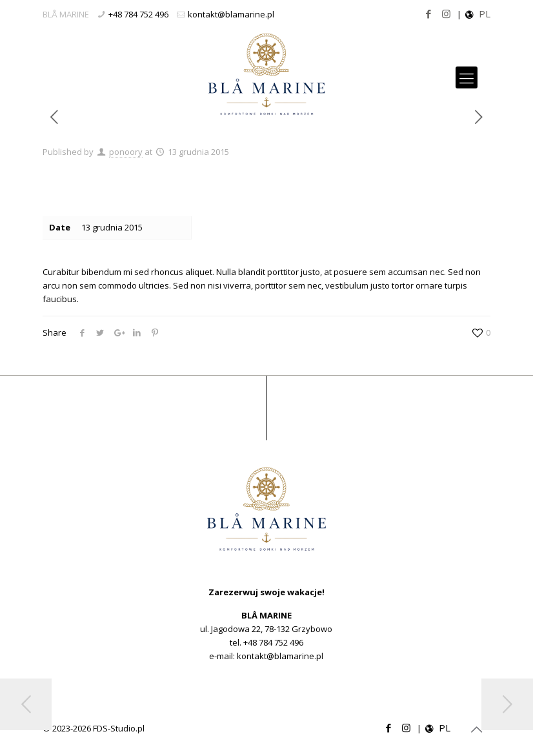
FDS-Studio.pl (119, 728)
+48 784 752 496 (138, 14)
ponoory (126, 152)
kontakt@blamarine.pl (231, 14)
